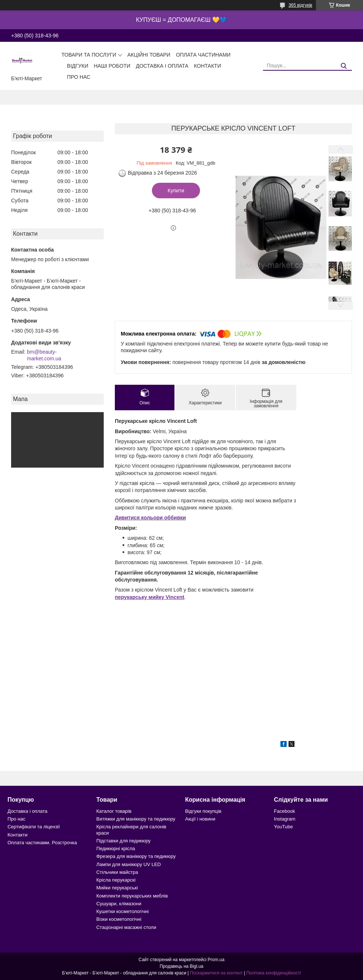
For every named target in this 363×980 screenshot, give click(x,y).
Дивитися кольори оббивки (150, 518)
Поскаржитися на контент (216, 973)
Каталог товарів (114, 811)
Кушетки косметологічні (122, 911)
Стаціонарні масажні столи (126, 927)
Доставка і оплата (162, 66)
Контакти (208, 66)
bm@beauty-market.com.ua (44, 355)
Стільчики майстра (117, 872)
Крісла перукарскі (116, 880)
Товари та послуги (89, 55)
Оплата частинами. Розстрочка (42, 843)
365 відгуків (300, 5)
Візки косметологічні (119, 919)
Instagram (285, 819)
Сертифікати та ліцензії (34, 827)
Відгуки (78, 66)
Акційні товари (149, 55)
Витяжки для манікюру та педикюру (136, 819)
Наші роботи (112, 66)
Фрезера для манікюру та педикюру (136, 856)
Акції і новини (200, 819)
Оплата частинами (203, 55)
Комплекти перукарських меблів (132, 896)
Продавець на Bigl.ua (181, 966)
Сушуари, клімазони (119, 904)
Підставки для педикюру (124, 841)
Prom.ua (216, 960)
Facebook (285, 811)
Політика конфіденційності (274, 973)
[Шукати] (344, 66)
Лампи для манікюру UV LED (129, 864)
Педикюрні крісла (116, 848)
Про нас (79, 77)
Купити (176, 191)
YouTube (284, 827)
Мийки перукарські (117, 888)
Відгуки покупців (203, 811)
